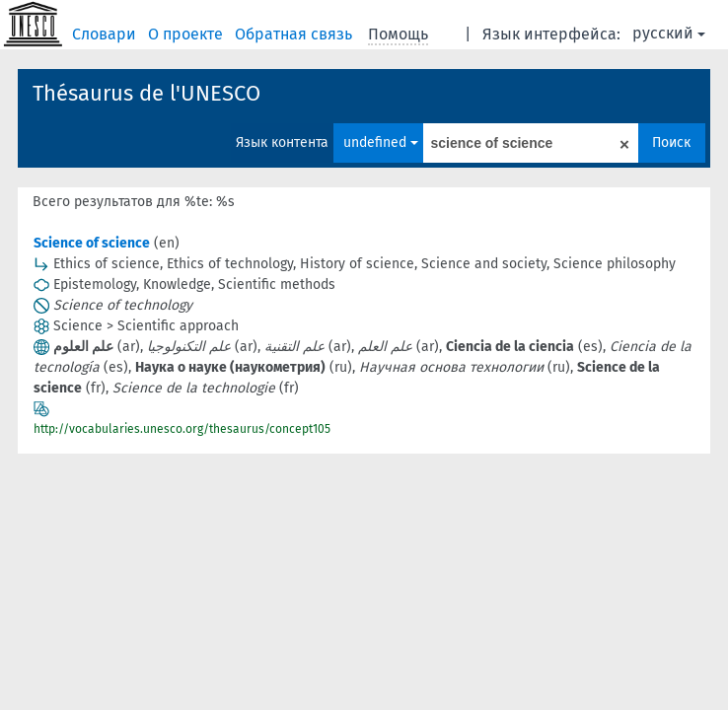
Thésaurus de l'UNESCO (146, 93)
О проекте (187, 34)
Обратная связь (295, 34)
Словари (106, 34)
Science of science (92, 243)
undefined (381, 142)
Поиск (671, 142)
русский (669, 33)
